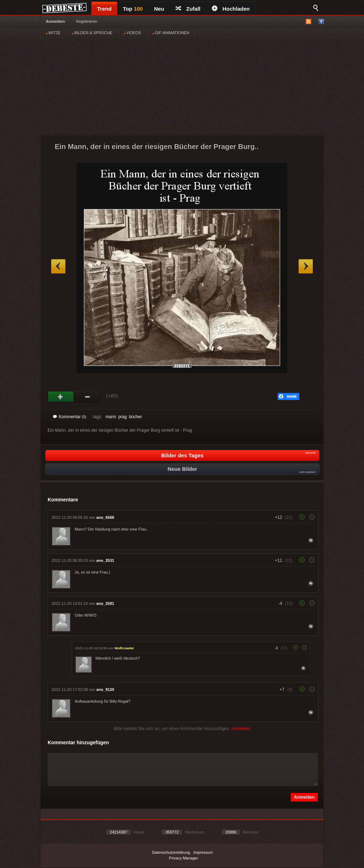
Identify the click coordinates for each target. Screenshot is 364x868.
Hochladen (231, 9)
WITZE (53, 33)
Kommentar (70, 417)
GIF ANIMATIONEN (171, 33)
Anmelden (55, 21)
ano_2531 (105, 560)
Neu (159, 9)
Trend (104, 9)
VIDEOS (132, 33)
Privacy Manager (184, 858)
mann (111, 417)
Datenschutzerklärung (171, 852)
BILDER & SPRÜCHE (92, 33)
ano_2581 (105, 603)
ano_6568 (105, 517)
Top (133, 9)
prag (123, 417)
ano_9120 (105, 689)
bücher (136, 417)
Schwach (88, 397)
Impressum (203, 852)
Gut (61, 397)
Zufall (188, 9)
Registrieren (87, 21)
